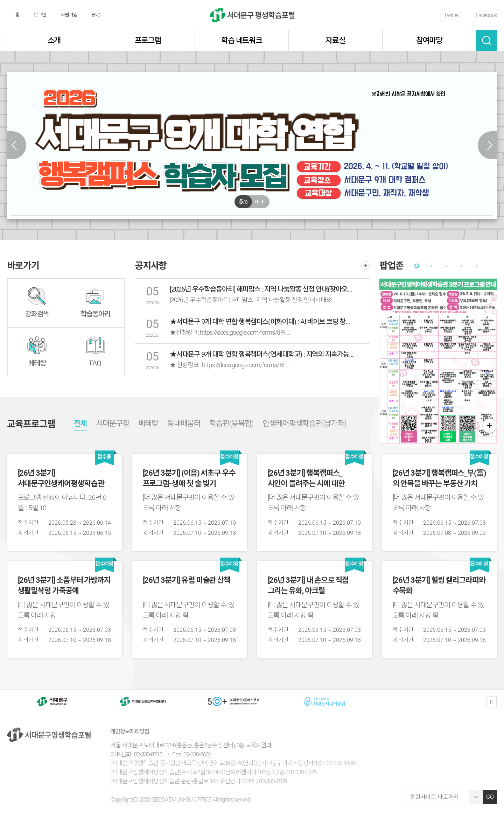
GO (490, 797)
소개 (54, 40)
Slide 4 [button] (462, 266)
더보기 (365, 266)
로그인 (40, 15)
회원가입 (69, 15)
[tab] (417, 266)
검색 (486, 41)
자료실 (335, 40)
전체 (80, 423)
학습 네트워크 (242, 40)
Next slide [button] (487, 145)
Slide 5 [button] (477, 266)
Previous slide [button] (17, 145)
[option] (252, 144)
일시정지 (257, 202)
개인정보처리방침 (130, 731)
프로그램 (148, 40)
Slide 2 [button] (432, 266)
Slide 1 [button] (417, 266)
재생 (263, 202)
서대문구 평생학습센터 (252, 15)
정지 (491, 702)
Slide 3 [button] (447, 266)
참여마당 (429, 40)
